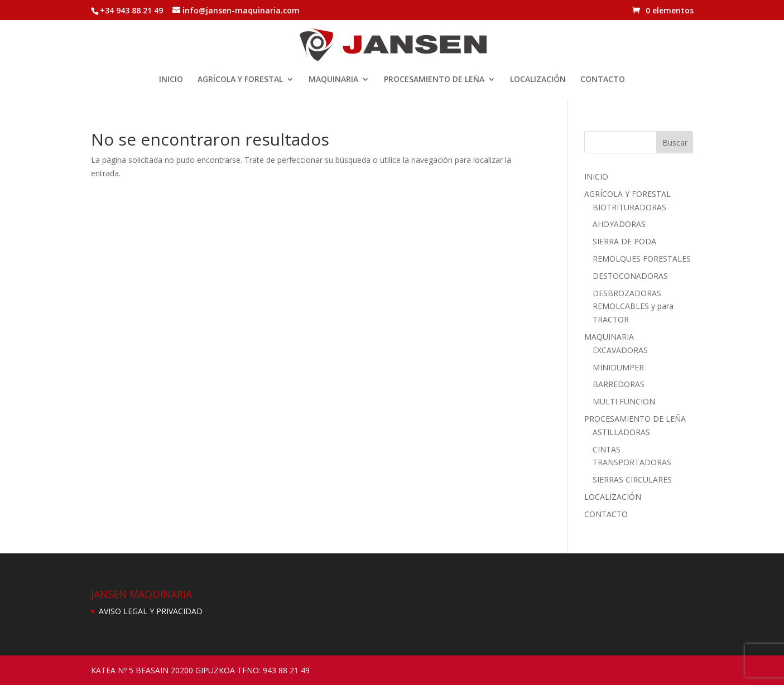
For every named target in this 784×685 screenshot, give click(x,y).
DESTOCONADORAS (630, 276)
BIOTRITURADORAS (629, 207)
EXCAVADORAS (620, 350)
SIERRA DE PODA (624, 241)
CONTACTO (603, 80)
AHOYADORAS (619, 224)
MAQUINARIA (333, 80)
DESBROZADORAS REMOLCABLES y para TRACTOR (633, 307)
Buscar (675, 143)
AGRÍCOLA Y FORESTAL (240, 80)
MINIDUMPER (618, 367)
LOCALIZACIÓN (538, 80)
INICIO (171, 80)
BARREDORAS (619, 384)
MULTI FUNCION (624, 401)
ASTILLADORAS (621, 432)
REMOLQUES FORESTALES (642, 259)
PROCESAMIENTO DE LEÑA (434, 80)
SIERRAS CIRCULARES (632, 479)
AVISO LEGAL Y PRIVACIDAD (151, 611)
